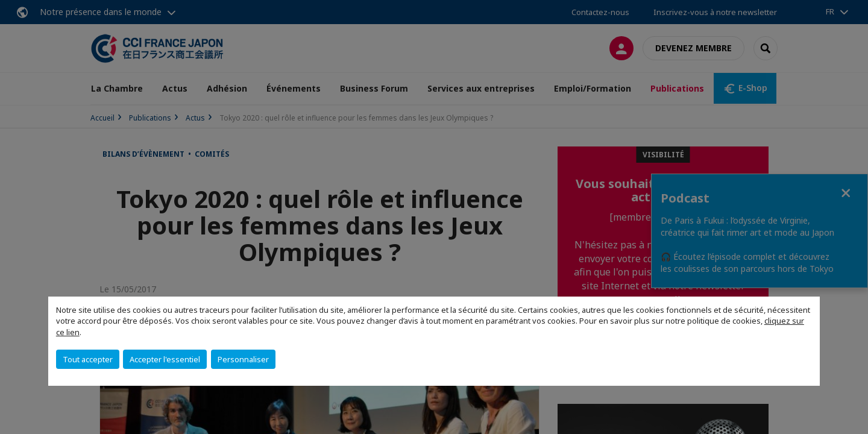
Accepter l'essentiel (165, 359)
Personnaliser (243, 359)
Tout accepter (88, 359)
